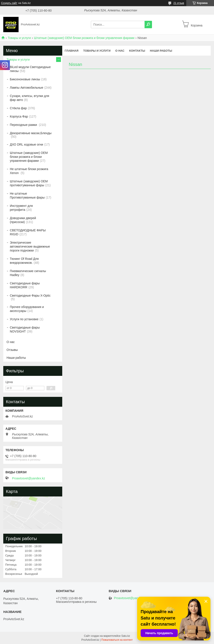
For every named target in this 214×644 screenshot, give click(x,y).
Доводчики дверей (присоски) (23, 220)
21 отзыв (179, 3)
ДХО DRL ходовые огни (26, 144)
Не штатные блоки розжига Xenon (29, 171)
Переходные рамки (24, 125)
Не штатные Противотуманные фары (27, 195)
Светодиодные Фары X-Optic (30, 296)
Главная (72, 51)
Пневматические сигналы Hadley (28, 273)
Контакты (137, 51)
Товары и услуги (19, 38)
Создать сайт (9, 3)
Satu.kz (126, 636)
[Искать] (148, 25)
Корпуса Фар (19, 116)
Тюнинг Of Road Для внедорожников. (24, 261)
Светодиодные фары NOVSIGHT (25, 329)
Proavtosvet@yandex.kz (28, 478)
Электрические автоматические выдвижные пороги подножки (30, 246)
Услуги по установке (24, 319)
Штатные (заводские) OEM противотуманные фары (29, 183)
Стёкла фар (18, 108)
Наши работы (161, 51)
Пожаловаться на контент (117, 640)
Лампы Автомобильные (27, 88)
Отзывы (12, 350)
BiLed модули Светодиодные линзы (30, 69)
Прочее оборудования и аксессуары (27, 309)
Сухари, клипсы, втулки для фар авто (29, 98)
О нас (120, 51)
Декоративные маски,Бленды (31, 133)
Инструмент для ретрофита (21, 208)
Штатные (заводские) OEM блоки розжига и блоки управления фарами (84, 38)
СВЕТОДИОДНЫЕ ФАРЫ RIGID (28, 232)
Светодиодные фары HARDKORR (25, 285)
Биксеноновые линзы (25, 79)
